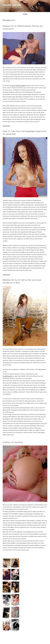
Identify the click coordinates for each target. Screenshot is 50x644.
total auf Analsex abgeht (18, 86)
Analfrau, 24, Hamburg (13, 442)
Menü (25, 14)
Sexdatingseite (8, 376)
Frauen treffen (12, 5)
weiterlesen (6, 126)
